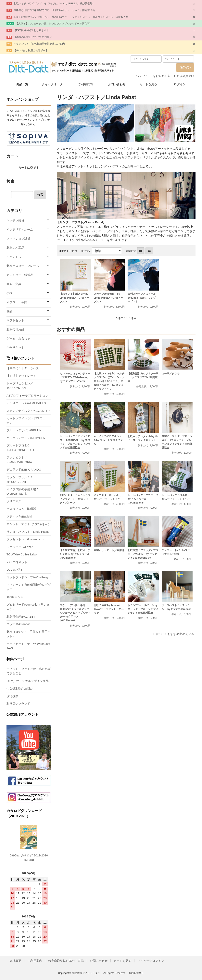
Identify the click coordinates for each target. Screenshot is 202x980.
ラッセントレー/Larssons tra (25, 539)
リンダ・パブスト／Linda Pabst (28, 532)
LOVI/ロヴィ (15, 570)
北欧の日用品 (15, 329)
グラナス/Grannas (19, 624)
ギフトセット (15, 320)
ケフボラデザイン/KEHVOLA (26, 438)
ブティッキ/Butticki (19, 516)
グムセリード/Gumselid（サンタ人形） (28, 607)
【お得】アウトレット (21, 376)
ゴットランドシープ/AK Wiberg (27, 577)
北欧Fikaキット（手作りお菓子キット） (28, 634)
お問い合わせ (117, 84)
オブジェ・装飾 (17, 302)
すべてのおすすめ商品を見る (175, 634)
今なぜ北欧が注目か (20, 688)
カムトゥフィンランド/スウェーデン (28, 420)
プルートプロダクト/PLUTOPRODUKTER (23, 448)
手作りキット (15, 347)
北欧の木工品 (15, 248)
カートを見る (148, 84)
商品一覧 (22, 84)
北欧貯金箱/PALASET (21, 617)
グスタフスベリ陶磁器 (21, 509)
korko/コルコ (15, 597)
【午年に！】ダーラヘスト (24, 368)
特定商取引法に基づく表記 (66, 961)
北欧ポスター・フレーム (23, 266)
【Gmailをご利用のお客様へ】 (31, 50)
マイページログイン (151, 961)
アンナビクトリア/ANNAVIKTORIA (19, 460)
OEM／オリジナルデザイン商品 (28, 681)
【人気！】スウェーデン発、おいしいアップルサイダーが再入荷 (53, 24)
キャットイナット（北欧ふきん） (29, 524)
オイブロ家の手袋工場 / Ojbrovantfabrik (22, 491)
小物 (9, 293)
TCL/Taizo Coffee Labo (22, 554)
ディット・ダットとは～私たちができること (29, 671)
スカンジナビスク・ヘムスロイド (29, 411)
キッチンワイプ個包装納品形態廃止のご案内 (39, 44)
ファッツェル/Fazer (20, 547)
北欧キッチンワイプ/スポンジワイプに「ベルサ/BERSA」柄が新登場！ (54, 3)
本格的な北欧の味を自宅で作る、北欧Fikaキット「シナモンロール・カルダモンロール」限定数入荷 (71, 17)
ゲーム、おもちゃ (18, 338)
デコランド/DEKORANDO (24, 469)
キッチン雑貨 (15, 220)
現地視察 (12, 696)
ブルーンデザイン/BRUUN (24, 430)
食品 (9, 311)
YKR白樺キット (17, 562)
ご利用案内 (85, 84)
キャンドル (14, 257)
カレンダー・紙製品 (20, 275)
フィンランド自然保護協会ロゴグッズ (29, 587)
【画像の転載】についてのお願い (33, 37)
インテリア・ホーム (20, 229)
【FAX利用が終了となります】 (31, 30)
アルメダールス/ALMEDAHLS (26, 403)
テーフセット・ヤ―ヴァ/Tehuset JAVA (28, 646)
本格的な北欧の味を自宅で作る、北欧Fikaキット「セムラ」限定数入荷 (54, 10)
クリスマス (14, 501)
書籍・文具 (14, 284)
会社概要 (15, 961)
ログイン (180, 84)
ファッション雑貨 (18, 239)
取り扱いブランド (18, 704)
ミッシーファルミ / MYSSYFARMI (19, 479)
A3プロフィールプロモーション (27, 395)
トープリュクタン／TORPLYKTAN (20, 386)
